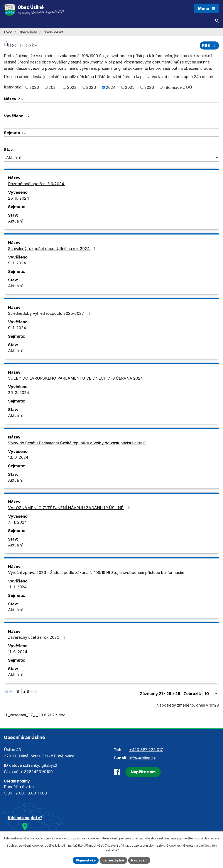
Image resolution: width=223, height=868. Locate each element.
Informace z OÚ (178, 87)
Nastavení (139, 860)
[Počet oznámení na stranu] (210, 694)
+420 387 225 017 (146, 750)
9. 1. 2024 (17, 263)
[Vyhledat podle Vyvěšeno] (111, 124)
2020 (34, 87)
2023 (91, 87)
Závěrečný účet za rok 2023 (38, 637)
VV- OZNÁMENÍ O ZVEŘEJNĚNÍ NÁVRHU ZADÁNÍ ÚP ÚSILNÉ (70, 508)
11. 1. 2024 (17, 587)
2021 (53, 87)
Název (12, 99)
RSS (209, 45)
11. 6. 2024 (18, 652)
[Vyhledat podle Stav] (111, 158)
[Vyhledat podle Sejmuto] (111, 141)
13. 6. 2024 (18, 457)
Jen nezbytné (113, 860)
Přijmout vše (86, 860)
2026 (149, 87)
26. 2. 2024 (19, 393)
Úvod (8, 32)
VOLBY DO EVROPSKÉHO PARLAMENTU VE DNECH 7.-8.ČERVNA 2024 (75, 378)
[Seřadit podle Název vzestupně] (22, 98)
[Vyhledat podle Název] (111, 107)
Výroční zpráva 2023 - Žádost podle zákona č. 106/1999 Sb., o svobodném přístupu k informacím (96, 573)
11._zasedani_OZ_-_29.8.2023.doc (35, 715)
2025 (130, 87)
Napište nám (143, 772)
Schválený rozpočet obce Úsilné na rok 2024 (53, 249)
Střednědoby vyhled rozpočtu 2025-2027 (50, 313)
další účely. (212, 838)
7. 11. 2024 (17, 522)
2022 (72, 87)
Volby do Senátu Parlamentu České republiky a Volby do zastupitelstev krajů (77, 443)
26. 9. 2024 (19, 198)
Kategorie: (13, 87)
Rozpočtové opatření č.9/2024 (40, 184)
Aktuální (15, 221)
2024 (111, 87)
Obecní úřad (28, 32)
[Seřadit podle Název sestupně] (22, 100)
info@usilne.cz (143, 758)
